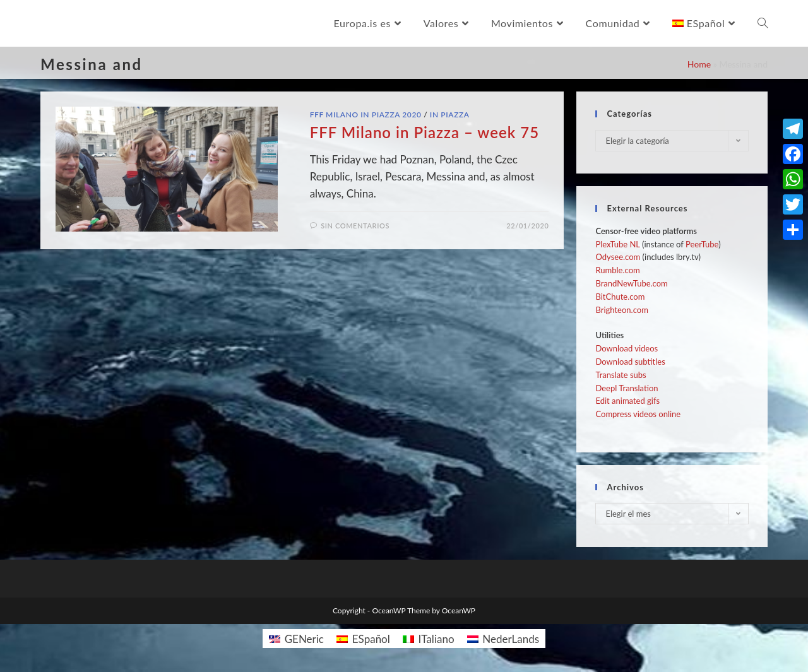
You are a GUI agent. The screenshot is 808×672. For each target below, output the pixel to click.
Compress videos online (638, 414)
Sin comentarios (355, 226)
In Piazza (450, 115)
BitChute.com (620, 297)
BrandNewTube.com (631, 283)
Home (699, 64)
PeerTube (702, 244)
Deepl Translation (627, 388)
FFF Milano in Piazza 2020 (366, 115)
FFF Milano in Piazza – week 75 (425, 132)
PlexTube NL (617, 244)
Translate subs (621, 375)
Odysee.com (618, 257)
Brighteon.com (621, 310)
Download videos (627, 348)
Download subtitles (630, 362)
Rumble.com (617, 270)
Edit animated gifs (627, 401)
